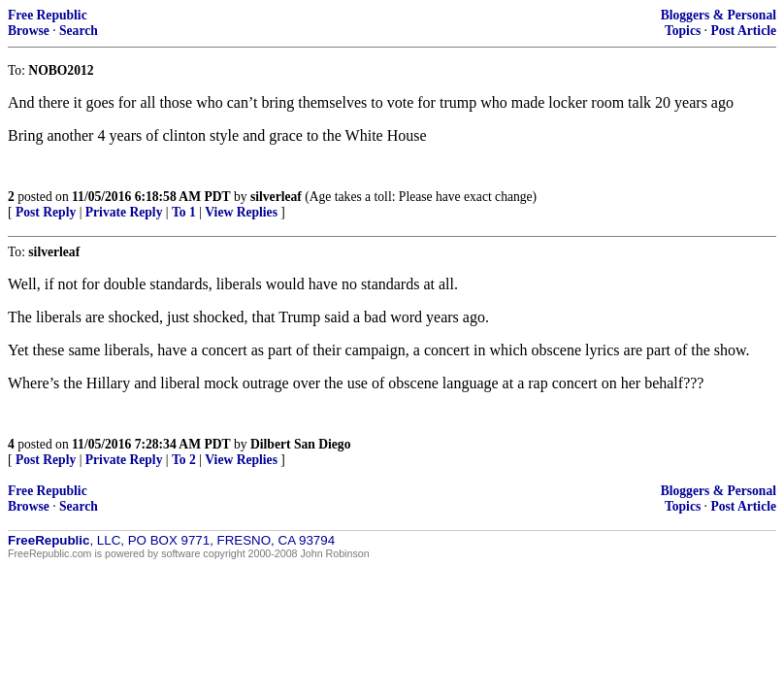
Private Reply (124, 212)
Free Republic (48, 15)
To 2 (184, 460)
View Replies (241, 212)
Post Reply (46, 212)
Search (79, 31)
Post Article (743, 31)
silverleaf (276, 197)
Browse (29, 31)
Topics (683, 31)
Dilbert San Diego (300, 444)
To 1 (184, 212)
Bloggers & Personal (719, 15)
